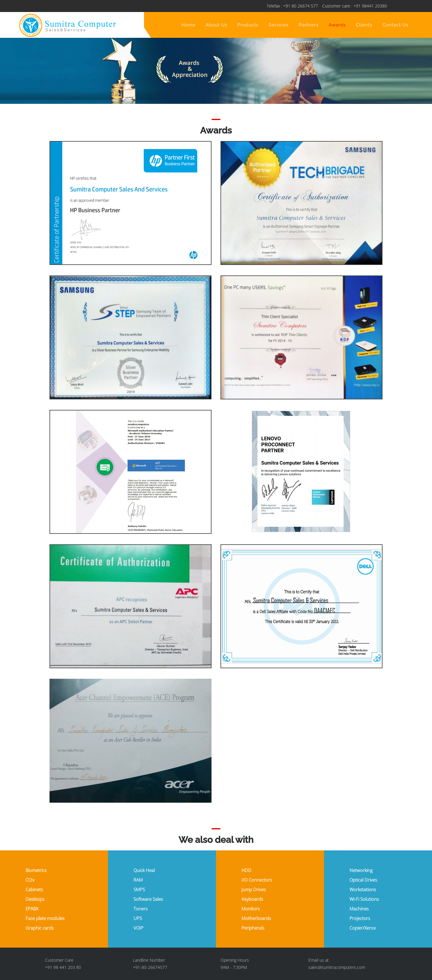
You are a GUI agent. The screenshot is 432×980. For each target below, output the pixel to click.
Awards (337, 25)
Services (279, 25)
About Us (216, 25)
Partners (309, 25)
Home (188, 25)
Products (248, 25)
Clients (364, 25)
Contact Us (396, 25)
